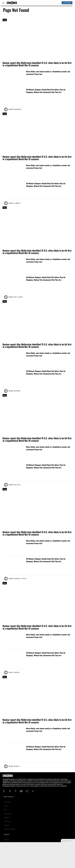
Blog (5, 20)
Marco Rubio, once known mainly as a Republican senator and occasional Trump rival (48, 73)
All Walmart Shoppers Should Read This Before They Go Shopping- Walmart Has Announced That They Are (46, 91)
